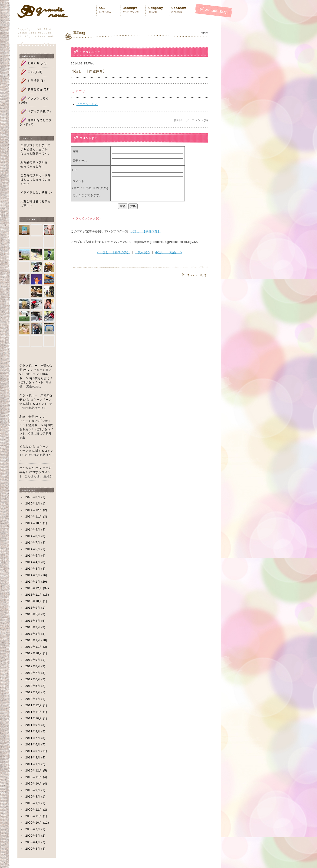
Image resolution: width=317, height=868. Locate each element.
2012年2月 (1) (35, 692)
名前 (75, 151)
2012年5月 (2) (35, 686)
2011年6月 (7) (35, 744)
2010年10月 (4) (36, 784)
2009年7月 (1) (35, 829)
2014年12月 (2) (36, 510)
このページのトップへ (137, 272)
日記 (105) (35, 72)
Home (108, 11)
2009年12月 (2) (36, 810)
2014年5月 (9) (35, 556)
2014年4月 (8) (35, 562)
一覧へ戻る (143, 252)
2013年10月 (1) (36, 601)
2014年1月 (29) (36, 582)
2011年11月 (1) (36, 712)
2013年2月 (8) (35, 634)
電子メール (80, 161)
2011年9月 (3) (35, 725)
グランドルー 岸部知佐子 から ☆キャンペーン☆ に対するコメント (36, 400)
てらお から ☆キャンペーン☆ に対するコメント (36, 451)
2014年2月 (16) (36, 575)
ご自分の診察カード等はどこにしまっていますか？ (36, 180)
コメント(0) (200, 120)
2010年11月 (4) (36, 777)
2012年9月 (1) (35, 660)
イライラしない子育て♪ (36, 193)
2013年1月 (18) (36, 640)
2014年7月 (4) (35, 543)
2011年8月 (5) (35, 731)
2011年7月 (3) (35, 738)
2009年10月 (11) (37, 823)
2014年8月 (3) (35, 536)
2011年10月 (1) (36, 718)
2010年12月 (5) (36, 771)
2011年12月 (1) (36, 705)
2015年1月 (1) (35, 504)
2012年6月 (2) (35, 679)
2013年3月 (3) (35, 627)
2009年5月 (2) (35, 836)
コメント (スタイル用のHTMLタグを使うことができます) (91, 188)
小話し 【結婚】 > (168, 252)
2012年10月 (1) (36, 653)
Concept (132, 11)
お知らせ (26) (37, 63)
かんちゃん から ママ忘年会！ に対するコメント (35, 472)
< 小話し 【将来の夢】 (113, 252)
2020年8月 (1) (35, 497)
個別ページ (181, 120)
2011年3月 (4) (35, 758)
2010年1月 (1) (35, 803)
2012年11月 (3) (36, 647)
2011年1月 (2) (35, 764)
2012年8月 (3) (35, 666)
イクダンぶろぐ (90, 52)
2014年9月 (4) (35, 530)
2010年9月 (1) (35, 790)
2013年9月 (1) (35, 608)
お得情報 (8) (36, 81)
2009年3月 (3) (35, 849)
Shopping (214, 11)
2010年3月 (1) (35, 797)
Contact (182, 11)
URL (75, 170)
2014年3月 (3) (35, 569)
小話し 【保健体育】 (89, 71)
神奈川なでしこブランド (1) (36, 122)
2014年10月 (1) (36, 523)
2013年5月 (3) (35, 614)
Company (157, 11)
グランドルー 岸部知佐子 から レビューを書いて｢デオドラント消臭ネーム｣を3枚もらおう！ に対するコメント (36, 374)
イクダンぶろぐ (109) (34, 100)
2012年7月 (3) (35, 673)
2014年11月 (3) (36, 517)
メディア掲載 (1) (39, 111)
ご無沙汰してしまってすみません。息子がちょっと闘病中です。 (36, 149)
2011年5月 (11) (36, 751)
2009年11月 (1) (36, 816)
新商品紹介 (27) (39, 90)
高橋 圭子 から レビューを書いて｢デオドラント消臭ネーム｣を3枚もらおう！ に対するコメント (36, 425)
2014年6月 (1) (35, 549)
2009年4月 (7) (35, 842)
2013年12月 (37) (37, 588)
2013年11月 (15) (37, 595)
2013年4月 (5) (35, 621)
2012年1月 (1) (35, 699)
